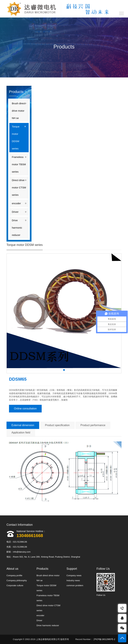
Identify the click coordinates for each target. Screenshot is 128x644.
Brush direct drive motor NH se (20, 110)
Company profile (14, 575)
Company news (74, 575)
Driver (20, 211)
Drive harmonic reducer (20, 227)
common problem (75, 585)
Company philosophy (17, 580)
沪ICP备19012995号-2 (104, 639)
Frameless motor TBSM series (20, 163)
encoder (20, 203)
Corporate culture (15, 585)
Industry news (73, 580)
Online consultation (25, 409)
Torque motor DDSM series (20, 136)
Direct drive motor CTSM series (20, 186)
